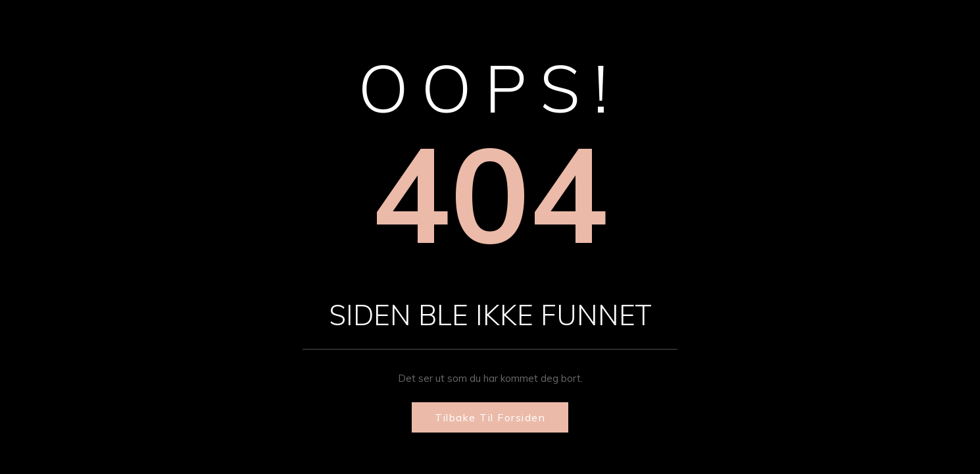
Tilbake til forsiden (490, 417)
